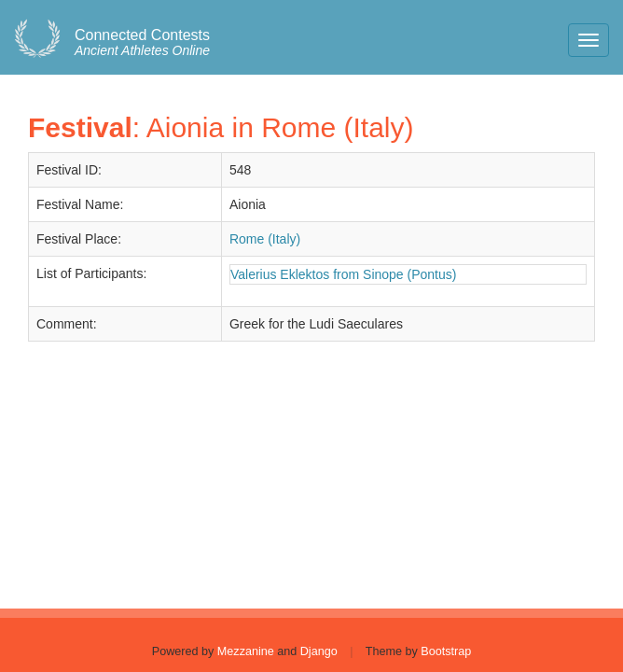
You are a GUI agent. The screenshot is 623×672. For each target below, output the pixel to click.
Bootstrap (446, 651)
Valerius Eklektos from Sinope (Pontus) (344, 274)
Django (319, 651)
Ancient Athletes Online (142, 43)
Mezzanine (246, 651)
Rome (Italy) (265, 239)
